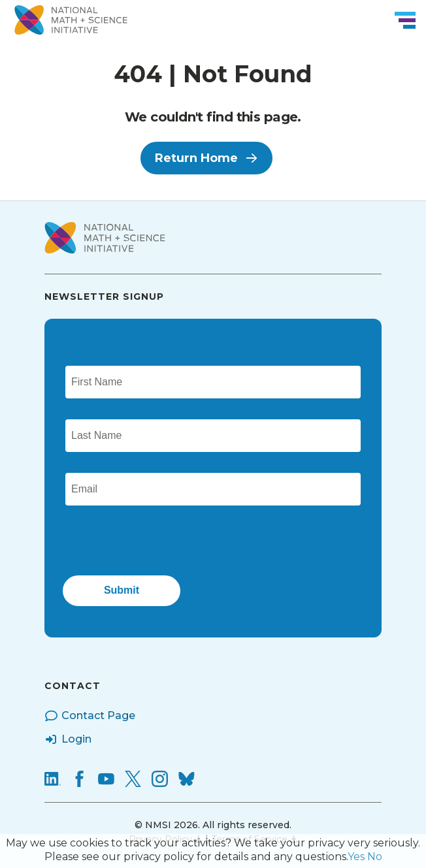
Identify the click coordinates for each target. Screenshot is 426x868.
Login (68, 739)
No (375, 857)
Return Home (206, 158)
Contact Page (90, 716)
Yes (356, 857)
